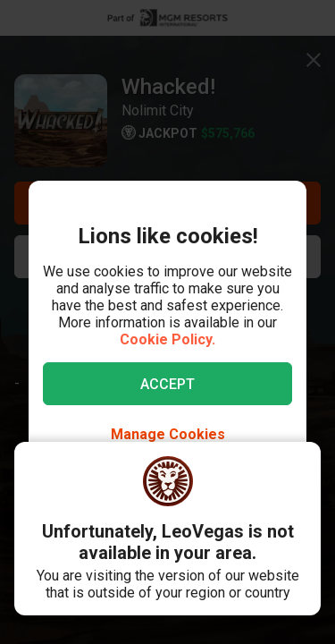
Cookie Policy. (167, 339)
